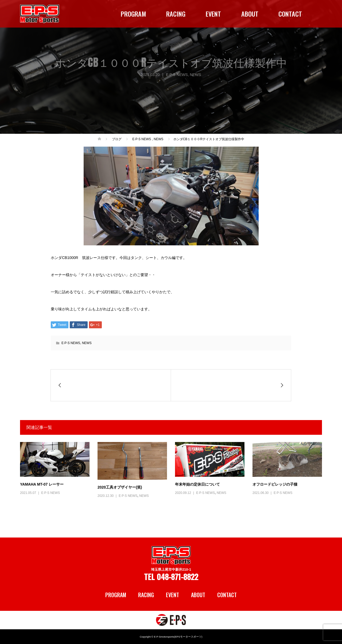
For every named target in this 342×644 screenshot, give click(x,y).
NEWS (196, 75)
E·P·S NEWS (177, 75)
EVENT (213, 14)
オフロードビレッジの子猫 (275, 484)
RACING (176, 14)
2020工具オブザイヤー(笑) (120, 487)
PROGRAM (133, 14)
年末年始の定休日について (197, 484)
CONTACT (290, 14)
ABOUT (250, 14)
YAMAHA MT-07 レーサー (42, 484)
